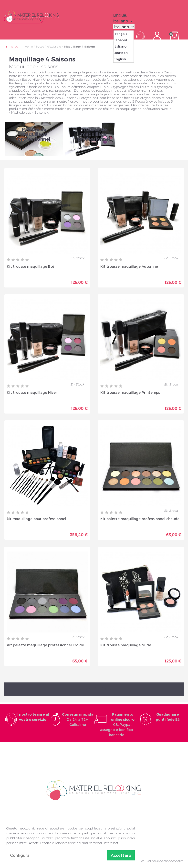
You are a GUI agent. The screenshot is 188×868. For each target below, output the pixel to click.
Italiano (120, 46)
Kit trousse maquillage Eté (31, 266)
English (120, 59)
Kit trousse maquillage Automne (129, 266)
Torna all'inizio (94, 689)
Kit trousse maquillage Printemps (130, 392)
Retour (13, 47)
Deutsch (121, 53)
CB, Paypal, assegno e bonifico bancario (117, 725)
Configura (20, 855)
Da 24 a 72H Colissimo (78, 719)
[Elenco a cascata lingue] (124, 21)
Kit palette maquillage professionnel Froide (45, 645)
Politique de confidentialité (165, 861)
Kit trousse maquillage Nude (126, 645)
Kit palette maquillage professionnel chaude (140, 519)
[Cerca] (24, 19)
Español (120, 40)
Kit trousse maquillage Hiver (32, 392)
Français (120, 34)
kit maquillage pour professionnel (37, 519)
